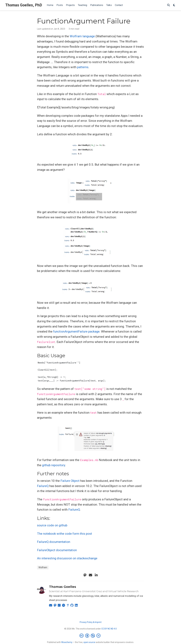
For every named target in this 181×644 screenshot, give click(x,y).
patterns (83, 67)
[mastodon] (85, 575)
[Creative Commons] (91, 636)
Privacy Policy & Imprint (91, 622)
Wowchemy (67, 642)
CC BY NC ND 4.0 (109, 629)
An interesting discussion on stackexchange (67, 558)
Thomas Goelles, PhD (24, 5)
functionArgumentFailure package (76, 332)
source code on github (52, 525)
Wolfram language (82, 36)
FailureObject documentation (57, 550)
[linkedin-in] (96, 575)
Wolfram (43, 567)
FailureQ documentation (54, 542)
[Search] (169, 5)
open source (89, 642)
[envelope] (91, 575)
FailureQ (43, 486)
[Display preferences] (174, 5)
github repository (54, 465)
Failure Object (70, 481)
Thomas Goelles (63, 587)
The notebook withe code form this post (64, 534)
